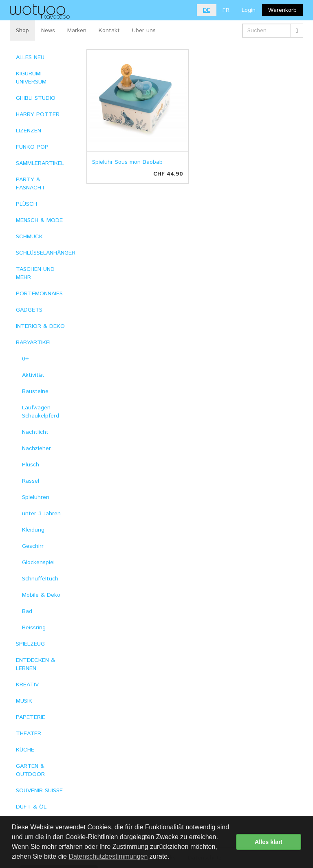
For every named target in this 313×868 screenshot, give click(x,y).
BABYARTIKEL (34, 343)
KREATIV (27, 685)
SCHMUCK (29, 237)
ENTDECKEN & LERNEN (35, 664)
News (48, 31)
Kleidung (33, 530)
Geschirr (33, 546)
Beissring (34, 628)
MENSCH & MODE (39, 220)
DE (207, 10)
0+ (25, 359)
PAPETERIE (31, 717)
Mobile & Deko (41, 595)
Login (249, 10)
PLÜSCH (26, 204)
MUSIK (24, 701)
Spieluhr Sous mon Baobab (127, 162)
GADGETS (29, 310)
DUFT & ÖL (31, 807)
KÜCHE (25, 750)
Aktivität (33, 375)
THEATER (29, 734)
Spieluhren (36, 497)
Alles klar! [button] (269, 842)
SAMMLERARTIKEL (40, 163)
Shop (22, 31)
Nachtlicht (35, 432)
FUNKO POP (32, 147)
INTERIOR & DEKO (40, 326)
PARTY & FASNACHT (31, 184)
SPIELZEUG (30, 644)
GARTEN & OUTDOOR (30, 770)
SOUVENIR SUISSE (39, 791)
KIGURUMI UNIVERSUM (31, 78)
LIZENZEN (29, 131)
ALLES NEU (30, 57)
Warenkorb (282, 10)
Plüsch (31, 465)
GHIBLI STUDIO (36, 98)
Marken (77, 31)
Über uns (144, 31)
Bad (27, 611)
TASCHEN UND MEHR (35, 273)
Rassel (31, 481)
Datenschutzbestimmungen (108, 856)
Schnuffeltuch (40, 579)
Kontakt (109, 31)
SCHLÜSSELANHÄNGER (45, 253)
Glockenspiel (38, 563)
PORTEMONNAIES (39, 294)
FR (226, 10)
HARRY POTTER (38, 114)
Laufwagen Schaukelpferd (41, 412)
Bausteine (35, 391)
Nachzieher (36, 448)
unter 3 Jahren (41, 514)
